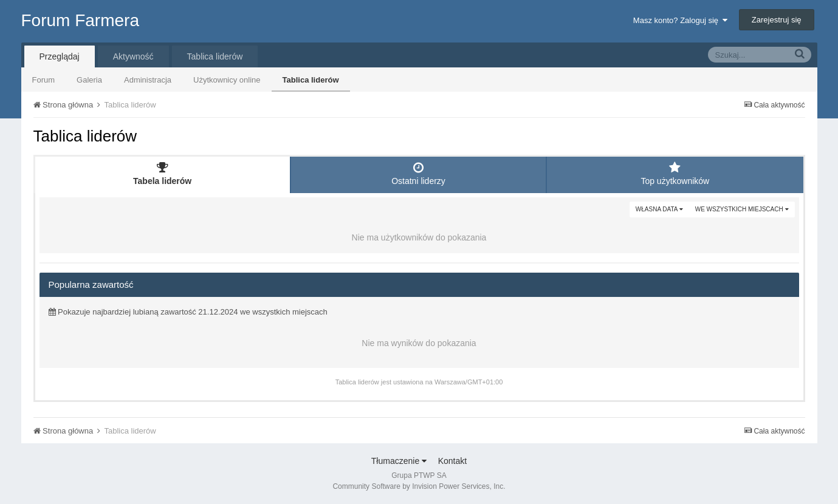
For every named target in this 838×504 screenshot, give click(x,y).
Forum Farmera (80, 20)
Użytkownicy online (227, 80)
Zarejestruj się (777, 20)
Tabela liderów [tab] (163, 174)
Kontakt (452, 461)
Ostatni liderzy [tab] (418, 174)
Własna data (659, 209)
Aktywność (133, 56)
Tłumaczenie (399, 461)
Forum (44, 80)
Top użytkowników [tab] (675, 174)
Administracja (148, 80)
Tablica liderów (311, 80)
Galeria (89, 80)
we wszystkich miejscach (742, 209)
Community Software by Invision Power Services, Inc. (419, 486)
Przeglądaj (60, 56)
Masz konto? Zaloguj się (680, 20)
